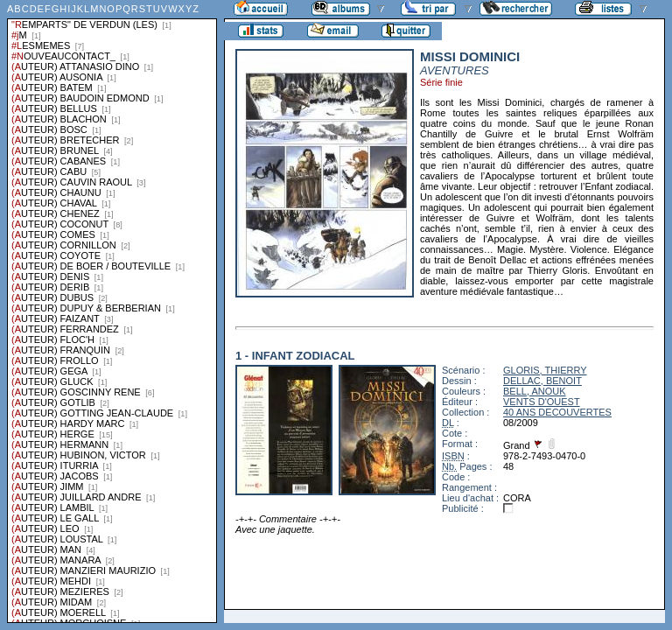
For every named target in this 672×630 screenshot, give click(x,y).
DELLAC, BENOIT (542, 381)
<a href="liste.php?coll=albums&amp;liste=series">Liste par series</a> (112, 311)
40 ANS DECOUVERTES (557, 412)
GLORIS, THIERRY (545, 370)
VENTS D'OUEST (542, 402)
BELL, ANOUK (535, 391)
